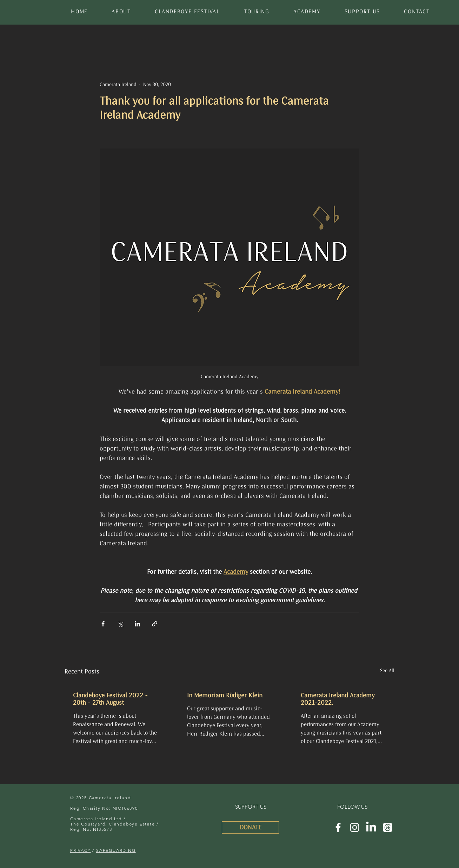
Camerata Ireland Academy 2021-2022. (338, 699)
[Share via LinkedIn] (137, 624)
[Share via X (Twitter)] (120, 624)
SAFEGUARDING (116, 850)
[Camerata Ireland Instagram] (355, 827)
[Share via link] (155, 624)
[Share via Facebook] (103, 624)
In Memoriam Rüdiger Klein (225, 695)
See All (387, 670)
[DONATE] (250, 827)
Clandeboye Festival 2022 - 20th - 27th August (110, 699)
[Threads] (388, 827)
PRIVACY (81, 850)
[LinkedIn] (371, 827)
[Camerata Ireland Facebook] (338, 827)
